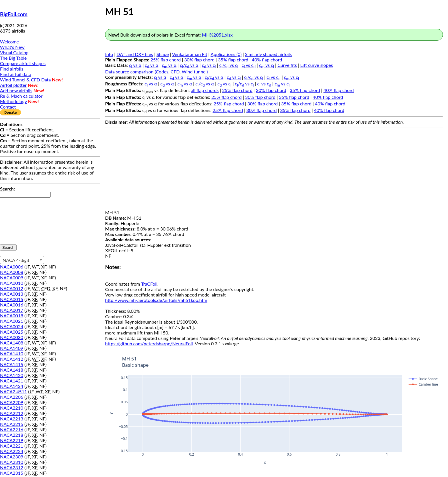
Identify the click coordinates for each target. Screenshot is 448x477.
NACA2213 (12, 419)
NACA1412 (12, 359)
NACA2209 (12, 402)
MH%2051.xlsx (217, 35)
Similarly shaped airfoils (269, 54)
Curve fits (287, 65)
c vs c (209, 65)
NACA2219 (12, 440)
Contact (8, 107)
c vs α (135, 65)
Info (109, 54)
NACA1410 (12, 353)
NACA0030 (12, 337)
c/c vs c (229, 65)
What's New (12, 47)
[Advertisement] (274, 170)
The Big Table (13, 58)
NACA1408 (12, 343)
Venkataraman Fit (190, 54)
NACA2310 (12, 462)
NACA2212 (12, 413)
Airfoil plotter (13, 85)
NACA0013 (12, 294)
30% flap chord (199, 60)
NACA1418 (12, 370)
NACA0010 (12, 283)
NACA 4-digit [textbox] (16, 260)
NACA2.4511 (13, 391)
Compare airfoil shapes (23, 63)
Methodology (13, 101)
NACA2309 (12, 457)
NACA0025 (12, 332)
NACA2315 (12, 473)
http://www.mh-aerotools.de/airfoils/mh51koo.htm (156, 300)
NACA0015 (12, 299)
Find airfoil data (16, 74)
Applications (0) (226, 54)
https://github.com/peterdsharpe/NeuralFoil (149, 343)
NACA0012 (12, 288)
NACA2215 (12, 424)
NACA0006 (12, 267)
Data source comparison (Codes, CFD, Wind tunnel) (156, 72)
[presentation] (23, 218)
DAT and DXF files (135, 54)
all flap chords (205, 90)
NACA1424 (12, 386)
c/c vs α (189, 65)
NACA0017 (12, 310)
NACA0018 (12, 315)
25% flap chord (165, 60)
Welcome (9, 42)
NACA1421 (12, 381)
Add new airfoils (16, 90)
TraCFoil (149, 284)
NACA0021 (12, 321)
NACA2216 (12, 429)
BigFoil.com (14, 14)
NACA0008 (12, 272)
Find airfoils (12, 69)
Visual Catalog (14, 52)
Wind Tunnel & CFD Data (25, 80)
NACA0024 (12, 326)
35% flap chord (233, 60)
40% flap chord (267, 60)
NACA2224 (12, 451)
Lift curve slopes (317, 65)
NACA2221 (12, 446)
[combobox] (22, 260)
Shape (163, 54)
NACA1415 (12, 364)
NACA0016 (12, 305)
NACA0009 (12, 277)
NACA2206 (12, 397)
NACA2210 (12, 408)
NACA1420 (12, 375)
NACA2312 (12, 467)
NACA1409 (12, 348)
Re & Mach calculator (21, 96)
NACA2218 (12, 435)
